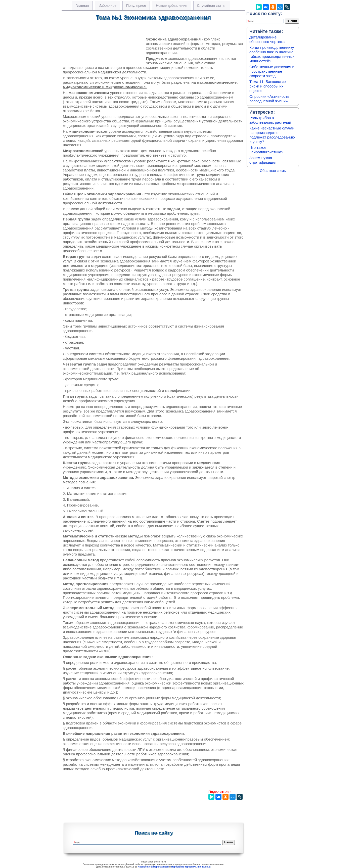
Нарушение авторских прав (153, 867)
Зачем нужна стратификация (263, 160)
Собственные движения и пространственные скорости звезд (272, 71)
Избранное (107, 6)
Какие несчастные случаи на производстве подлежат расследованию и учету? (272, 135)
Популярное (136, 6)
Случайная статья (212, 6)
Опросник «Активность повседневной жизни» (269, 99)
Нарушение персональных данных (191, 867)
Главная (82, 6)
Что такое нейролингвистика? (266, 150)
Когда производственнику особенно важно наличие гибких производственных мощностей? (272, 54)
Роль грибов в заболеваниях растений (270, 120)
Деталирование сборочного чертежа (267, 39)
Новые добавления (172, 6)
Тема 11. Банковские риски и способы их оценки (268, 86)
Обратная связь (273, 171)
